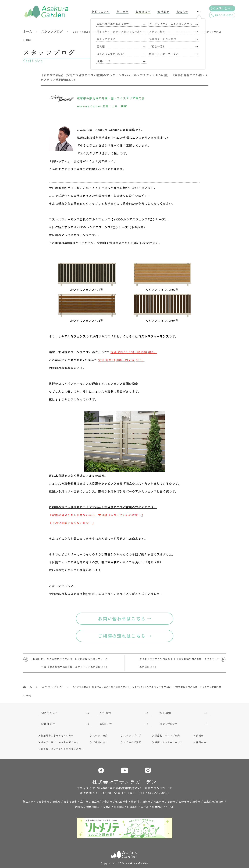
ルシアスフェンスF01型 (87, 290)
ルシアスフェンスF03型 (87, 321)
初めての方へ (101, 12)
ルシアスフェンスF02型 (162, 290)
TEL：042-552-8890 (154, 793)
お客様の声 (143, 12)
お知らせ (182, 12)
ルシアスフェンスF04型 (162, 321)
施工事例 (123, 12)
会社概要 (163, 12)
